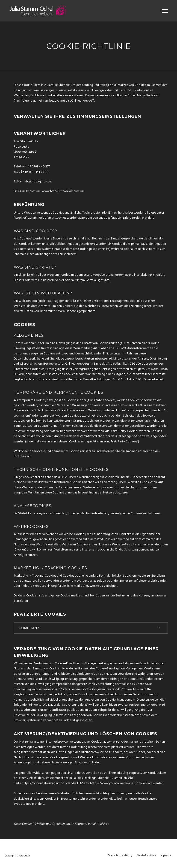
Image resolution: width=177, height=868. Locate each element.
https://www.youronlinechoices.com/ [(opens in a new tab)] (116, 783)
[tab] (91, 628)
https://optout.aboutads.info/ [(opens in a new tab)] (43, 783)
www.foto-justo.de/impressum (63, 191)
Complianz (29, 628)
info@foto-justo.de (37, 182)
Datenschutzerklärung (120, 856)
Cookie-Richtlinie (146, 856)
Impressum (166, 856)
